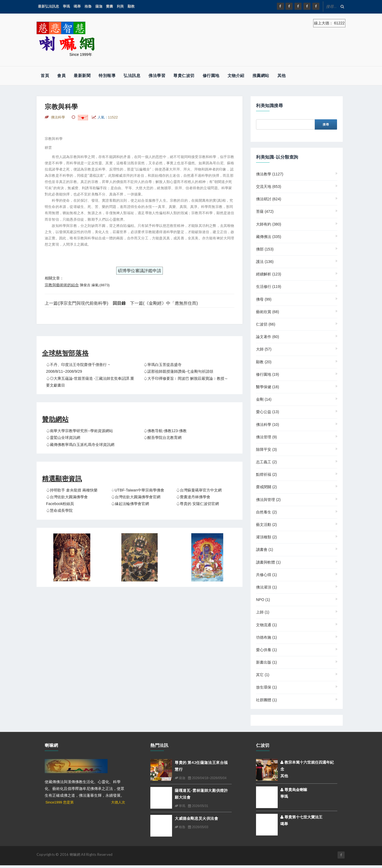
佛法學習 (157, 75)
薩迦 (99, 6)
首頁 (45, 75)
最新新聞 (82, 75)
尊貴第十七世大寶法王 (301, 817)
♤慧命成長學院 (59, 510)
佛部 (265, 249)
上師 (263, 612)
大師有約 (269, 224)
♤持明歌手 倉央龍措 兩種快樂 (72, 490)
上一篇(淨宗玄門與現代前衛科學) (77, 303)
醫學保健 (268, 387)
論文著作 (268, 337)
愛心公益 (268, 412)
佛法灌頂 (266, 587)
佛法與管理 (268, 500)
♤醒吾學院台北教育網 (163, 438)
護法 (265, 262)
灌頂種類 (266, 537)
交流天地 (269, 187)
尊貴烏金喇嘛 (294, 790)
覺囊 (109, 6)
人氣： (108, 117)
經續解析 (269, 274)
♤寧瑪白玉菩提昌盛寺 (163, 365)
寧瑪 (66, 6)
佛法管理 (266, 437)
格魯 (88, 6)
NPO (263, 600)
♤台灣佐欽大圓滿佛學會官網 (136, 497)
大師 (264, 349)
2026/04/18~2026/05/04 (207, 778)
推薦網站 (261, 75)
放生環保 (266, 687)
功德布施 (266, 637)
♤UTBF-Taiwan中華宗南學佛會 (138, 490)
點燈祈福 (266, 474)
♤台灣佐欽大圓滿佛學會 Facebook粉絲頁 (67, 500)
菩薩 (265, 211)
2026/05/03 (198, 827)
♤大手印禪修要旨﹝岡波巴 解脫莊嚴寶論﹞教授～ (186, 378)
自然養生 (266, 512)
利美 (120, 6)
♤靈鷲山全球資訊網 (63, 438)
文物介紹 (236, 75)
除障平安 (266, 449)
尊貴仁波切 (184, 75)
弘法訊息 (132, 75)
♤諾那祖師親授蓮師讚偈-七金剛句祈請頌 (178, 371)
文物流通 (266, 625)
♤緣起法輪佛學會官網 (130, 504)
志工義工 (266, 462)
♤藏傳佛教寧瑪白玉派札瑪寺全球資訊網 (80, 445)
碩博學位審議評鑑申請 (140, 271)
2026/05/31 (198, 806)
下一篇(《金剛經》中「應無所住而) (164, 303)
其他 (282, 75)
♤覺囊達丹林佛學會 (193, 497)
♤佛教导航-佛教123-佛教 (165, 431)
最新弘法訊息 (48, 6)
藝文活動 (266, 525)
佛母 (264, 299)
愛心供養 (266, 650)
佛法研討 (269, 199)
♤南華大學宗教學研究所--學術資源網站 (80, 431)
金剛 (264, 399)
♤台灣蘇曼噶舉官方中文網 (199, 490)
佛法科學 (268, 425)
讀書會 (265, 549)
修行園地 (211, 75)
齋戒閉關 (266, 487)
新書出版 (266, 662)
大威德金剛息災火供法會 (197, 818)
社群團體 (266, 700)
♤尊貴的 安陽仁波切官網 (198, 504)
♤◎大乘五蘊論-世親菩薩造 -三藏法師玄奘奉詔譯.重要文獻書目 (90, 382)
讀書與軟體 (268, 562)
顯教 (131, 6)
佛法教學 (270, 174)
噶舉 (77, 6)
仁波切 (266, 324)
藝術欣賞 (268, 312)
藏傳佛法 (269, 237)
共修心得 (266, 575)
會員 (61, 75)
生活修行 (269, 287)
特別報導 (107, 75)
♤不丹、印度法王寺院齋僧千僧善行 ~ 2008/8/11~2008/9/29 (78, 368)
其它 (263, 675)
